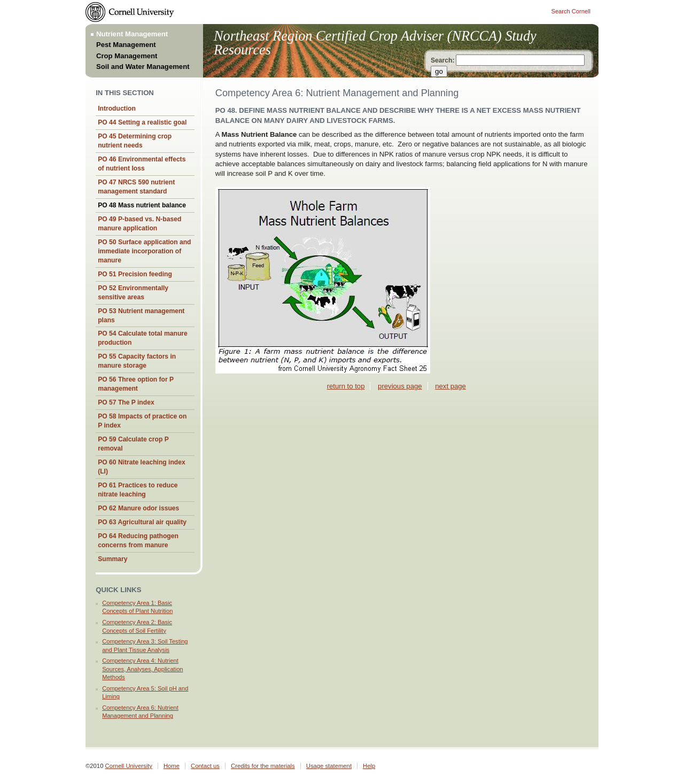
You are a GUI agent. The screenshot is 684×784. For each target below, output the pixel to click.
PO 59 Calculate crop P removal (133, 444)
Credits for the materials (263, 766)
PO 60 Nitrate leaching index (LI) (142, 467)
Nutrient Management (132, 34)
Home (172, 766)
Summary (112, 559)
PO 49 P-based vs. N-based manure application (139, 224)
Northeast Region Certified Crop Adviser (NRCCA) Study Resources (375, 43)
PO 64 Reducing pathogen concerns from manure (138, 541)
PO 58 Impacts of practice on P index (142, 421)
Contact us (205, 766)
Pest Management (126, 45)
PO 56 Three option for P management (136, 384)
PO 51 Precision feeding (135, 274)
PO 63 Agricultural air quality (142, 522)
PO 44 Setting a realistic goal (142, 122)
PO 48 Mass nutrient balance (142, 205)
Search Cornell (571, 11)
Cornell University (129, 766)
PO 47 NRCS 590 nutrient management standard (136, 187)
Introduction (117, 108)
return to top (346, 386)
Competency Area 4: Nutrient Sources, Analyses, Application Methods (142, 669)
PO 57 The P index (126, 402)
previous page (400, 386)
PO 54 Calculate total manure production (143, 338)
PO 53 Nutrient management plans (141, 316)
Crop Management (127, 56)
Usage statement (329, 766)
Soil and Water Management (143, 67)
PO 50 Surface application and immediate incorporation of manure (144, 251)
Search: (442, 60)
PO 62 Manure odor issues (138, 508)
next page (450, 386)
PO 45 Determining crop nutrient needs (135, 141)
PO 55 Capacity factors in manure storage (137, 361)
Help (369, 766)
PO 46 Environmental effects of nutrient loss (142, 164)
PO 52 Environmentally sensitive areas (133, 293)
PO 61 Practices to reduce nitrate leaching (138, 490)
